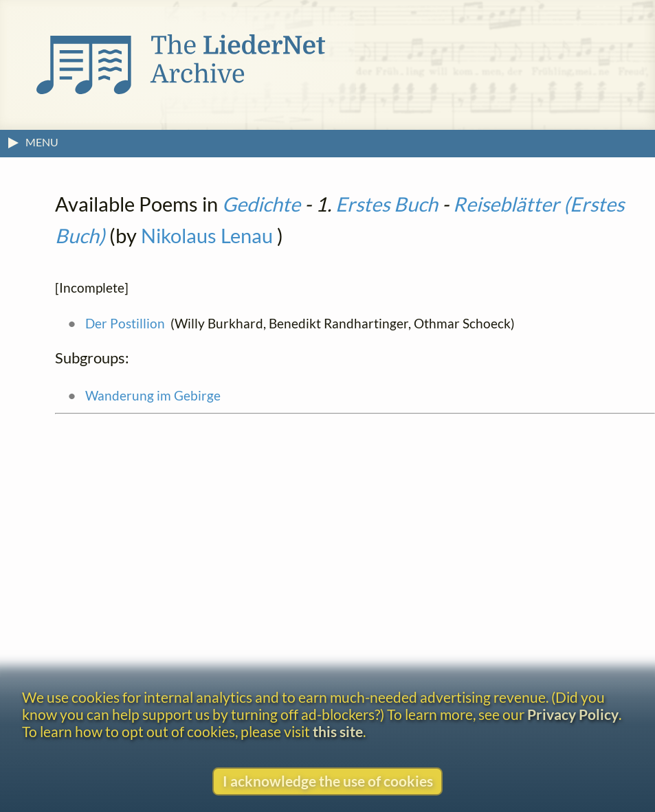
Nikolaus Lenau (207, 236)
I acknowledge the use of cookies (328, 781)
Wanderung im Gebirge (153, 395)
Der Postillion (125, 323)
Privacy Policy (573, 714)
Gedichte (261, 204)
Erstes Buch (387, 204)
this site (338, 731)
